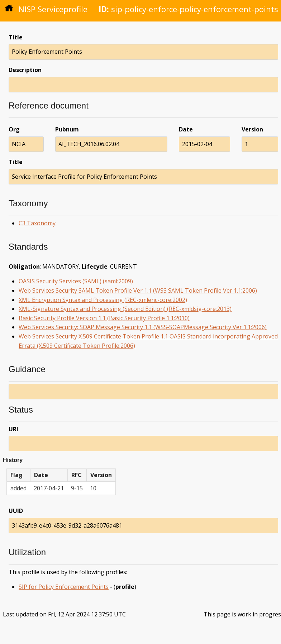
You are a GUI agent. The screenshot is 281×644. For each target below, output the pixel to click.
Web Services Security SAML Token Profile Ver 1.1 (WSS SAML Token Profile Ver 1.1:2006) (138, 290)
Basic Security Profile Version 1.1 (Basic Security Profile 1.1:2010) (104, 318)
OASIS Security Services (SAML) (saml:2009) (76, 281)
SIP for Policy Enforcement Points (64, 587)
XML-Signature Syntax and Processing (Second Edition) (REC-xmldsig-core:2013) (125, 309)
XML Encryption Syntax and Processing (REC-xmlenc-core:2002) (103, 300)
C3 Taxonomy (37, 223)
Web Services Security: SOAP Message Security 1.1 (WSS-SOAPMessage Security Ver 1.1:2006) (143, 327)
